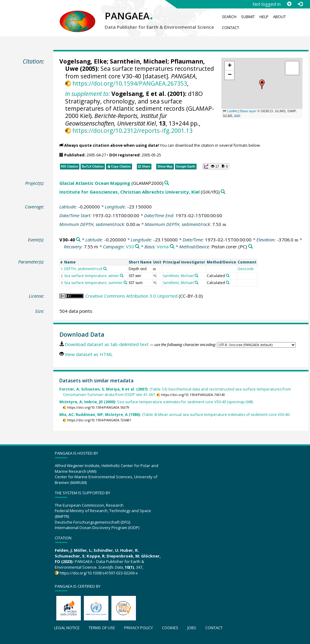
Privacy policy (139, 628)
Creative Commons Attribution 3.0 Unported (131, 296)
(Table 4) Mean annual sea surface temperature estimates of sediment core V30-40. (175, 415)
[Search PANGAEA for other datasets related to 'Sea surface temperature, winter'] (122, 276)
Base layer (248, 111)
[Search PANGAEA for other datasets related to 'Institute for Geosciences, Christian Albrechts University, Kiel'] (223, 192)
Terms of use (102, 628)
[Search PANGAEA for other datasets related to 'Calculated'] (228, 276)
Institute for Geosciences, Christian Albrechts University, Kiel (129, 192)
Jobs (192, 628)
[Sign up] (289, 4)
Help (264, 17)
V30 (130, 247)
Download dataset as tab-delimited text (107, 344)
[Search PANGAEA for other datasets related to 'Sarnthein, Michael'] (196, 276)
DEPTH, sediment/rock (83, 269)
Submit (248, 17)
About (279, 17)
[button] (262, 84)
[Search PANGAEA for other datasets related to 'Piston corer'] (251, 247)
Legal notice (67, 628)
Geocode (246, 269)
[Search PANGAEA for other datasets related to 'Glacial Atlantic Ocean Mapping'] (167, 183)
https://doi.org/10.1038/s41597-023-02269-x (99, 573)
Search (229, 17)
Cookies (170, 628)
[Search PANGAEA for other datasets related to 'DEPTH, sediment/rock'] (105, 269)
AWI (237, 116)
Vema (163, 247)
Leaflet (230, 111)
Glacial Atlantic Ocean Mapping (95, 183)
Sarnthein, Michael (139, 61)
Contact (231, 28)
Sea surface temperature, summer (93, 283)
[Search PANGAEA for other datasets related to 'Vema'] (172, 247)
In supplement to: (87, 94)
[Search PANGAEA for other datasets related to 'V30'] (137, 247)
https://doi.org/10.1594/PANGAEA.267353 (130, 83)
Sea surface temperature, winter (92, 276)
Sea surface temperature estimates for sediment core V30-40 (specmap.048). (157, 402)
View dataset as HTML (89, 354)
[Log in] (300, 4)
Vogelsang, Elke (83, 61)
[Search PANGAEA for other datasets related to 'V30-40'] (78, 240)
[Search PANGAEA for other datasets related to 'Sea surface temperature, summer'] (125, 283)
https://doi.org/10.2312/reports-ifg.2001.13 (132, 131)
